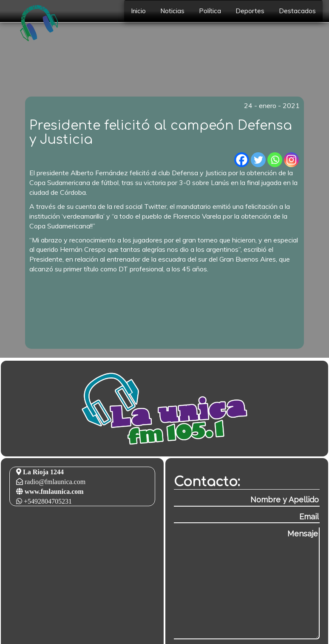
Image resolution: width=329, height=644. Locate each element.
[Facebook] (242, 160)
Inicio (138, 11)
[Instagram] (291, 160)
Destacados (297, 11)
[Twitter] (258, 160)
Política (210, 11)
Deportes (250, 11)
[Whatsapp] (275, 160)
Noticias (172, 11)
